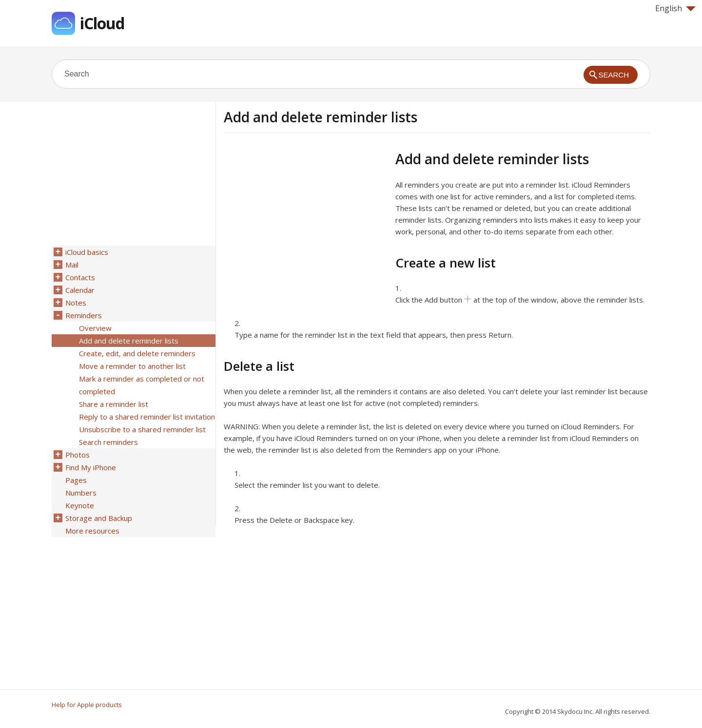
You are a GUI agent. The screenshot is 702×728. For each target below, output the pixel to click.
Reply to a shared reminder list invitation (147, 417)
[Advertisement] (306, 219)
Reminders (84, 315)
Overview (95, 328)
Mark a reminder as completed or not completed (142, 385)
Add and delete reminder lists (129, 341)
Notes (76, 303)
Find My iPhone (91, 467)
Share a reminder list (114, 404)
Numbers (81, 493)
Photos (78, 455)
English (675, 8)
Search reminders (108, 442)
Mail (72, 265)
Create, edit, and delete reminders (137, 353)
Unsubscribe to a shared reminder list (142, 429)
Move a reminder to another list (132, 366)
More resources (92, 531)
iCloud (102, 23)
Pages (76, 480)
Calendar (80, 290)
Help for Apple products (87, 705)
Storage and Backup (99, 518)
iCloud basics (87, 252)
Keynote (80, 505)
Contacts (80, 277)
